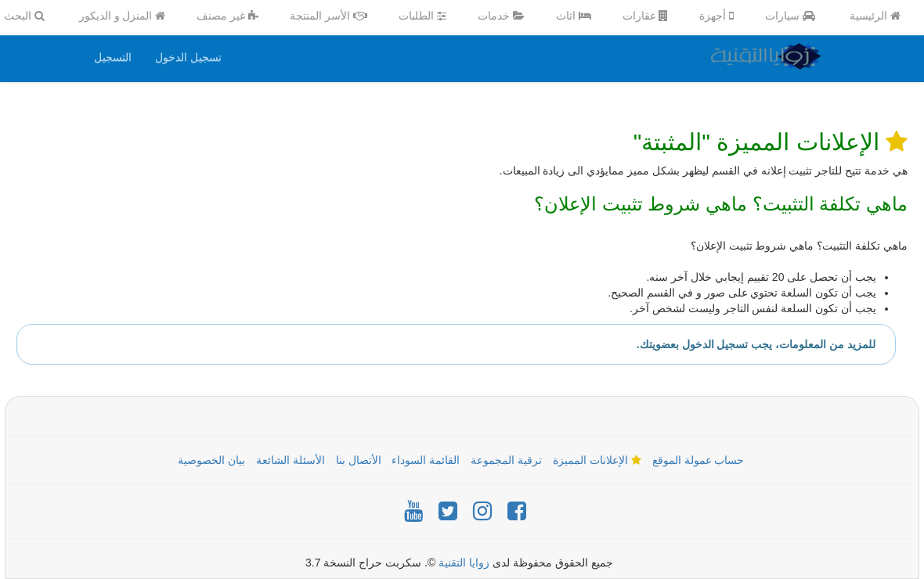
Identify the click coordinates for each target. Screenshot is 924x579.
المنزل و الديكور (123, 16)
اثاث (574, 16)
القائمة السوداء (426, 460)
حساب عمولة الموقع (698, 460)
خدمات (501, 16)
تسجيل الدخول (188, 57)
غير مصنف (227, 16)
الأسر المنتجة (328, 16)
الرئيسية (875, 16)
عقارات (646, 16)
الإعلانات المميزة (597, 460)
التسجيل (113, 57)
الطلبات (422, 16)
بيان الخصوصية (211, 460)
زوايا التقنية (464, 563)
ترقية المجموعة (506, 460)
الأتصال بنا (359, 460)
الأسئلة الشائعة (291, 460)
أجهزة (716, 16)
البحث (24, 16)
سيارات (790, 16)
